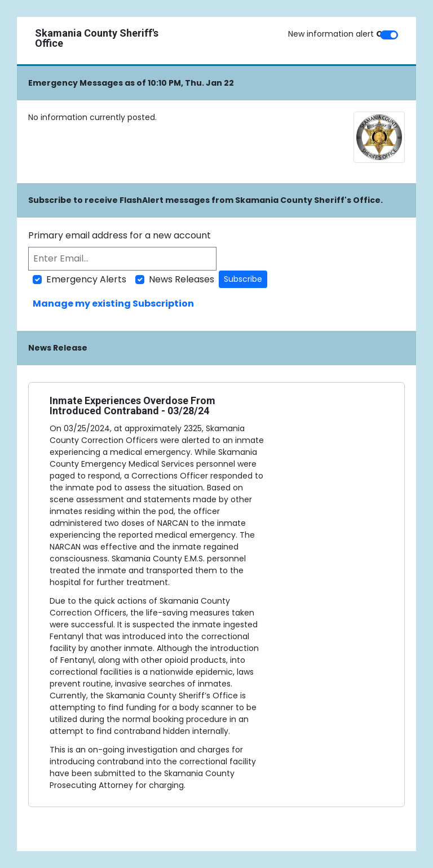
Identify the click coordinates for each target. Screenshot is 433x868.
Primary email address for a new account (120, 235)
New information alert (339, 34)
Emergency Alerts (86, 279)
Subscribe (243, 279)
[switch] (389, 35)
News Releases (182, 279)
